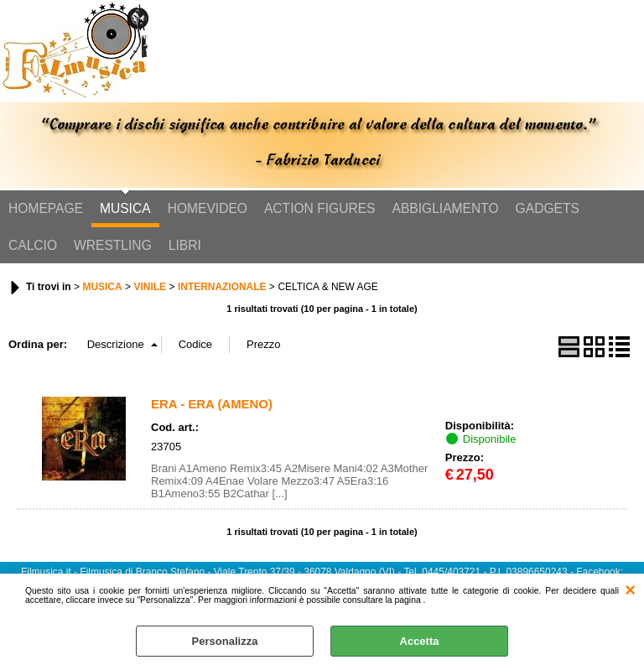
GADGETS (548, 208)
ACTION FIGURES (320, 208)
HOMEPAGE (46, 208)
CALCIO (33, 245)
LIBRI (185, 245)
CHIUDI (630, 590)
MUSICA (125, 208)
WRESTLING (113, 245)
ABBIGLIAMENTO (446, 208)
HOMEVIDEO (208, 208)
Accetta (420, 641)
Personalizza (225, 641)
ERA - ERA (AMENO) (212, 404)
